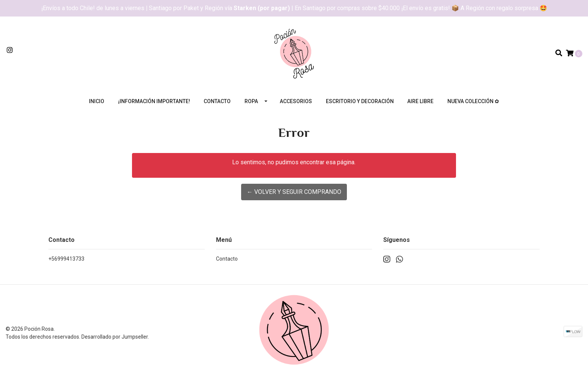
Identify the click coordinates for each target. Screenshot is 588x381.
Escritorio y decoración (360, 101)
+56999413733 (66, 259)
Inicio (97, 101)
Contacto (217, 101)
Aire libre (420, 101)
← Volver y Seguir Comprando (294, 192)
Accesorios (296, 101)
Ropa (251, 101)
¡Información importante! (154, 101)
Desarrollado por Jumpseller (115, 337)
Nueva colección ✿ (473, 101)
